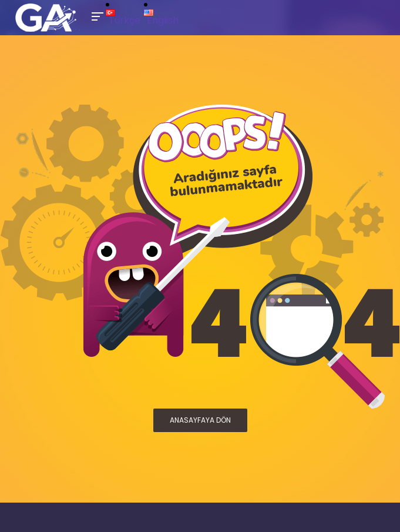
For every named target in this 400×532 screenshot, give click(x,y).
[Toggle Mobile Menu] (96, 16)
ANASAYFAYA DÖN (200, 420)
